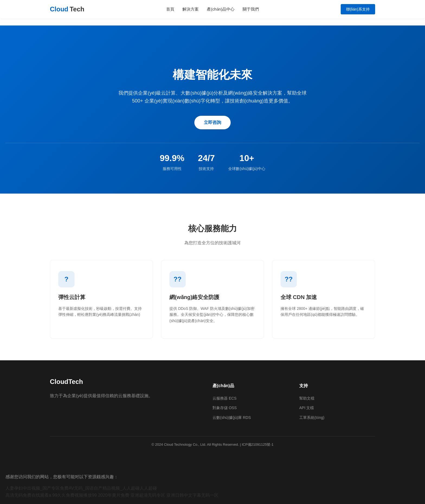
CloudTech (66, 382)
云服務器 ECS (225, 398)
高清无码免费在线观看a (28, 495)
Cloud (67, 9)
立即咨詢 (212, 122)
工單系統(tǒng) (312, 418)
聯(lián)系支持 (358, 9)
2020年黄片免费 (114, 495)
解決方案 (191, 9)
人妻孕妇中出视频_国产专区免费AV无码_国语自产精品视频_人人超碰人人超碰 (81, 488)
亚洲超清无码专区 (148, 495)
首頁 (170, 9)
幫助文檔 (307, 398)
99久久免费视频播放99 (75, 495)
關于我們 (251, 9)
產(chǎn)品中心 (221, 9)
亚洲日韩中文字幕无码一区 (192, 495)
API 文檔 (307, 408)
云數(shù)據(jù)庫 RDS (232, 418)
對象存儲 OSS (225, 408)
